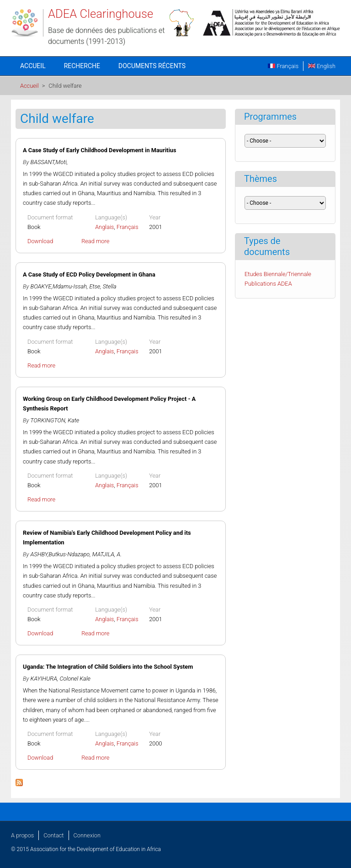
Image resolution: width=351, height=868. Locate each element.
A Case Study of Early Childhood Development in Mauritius (100, 150)
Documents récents (152, 66)
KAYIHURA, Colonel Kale (61, 679)
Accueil (33, 66)
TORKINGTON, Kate (55, 420)
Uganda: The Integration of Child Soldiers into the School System (108, 667)
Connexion (87, 835)
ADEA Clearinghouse (101, 14)
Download (40, 241)
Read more (95, 241)
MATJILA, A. (107, 554)
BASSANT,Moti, (49, 162)
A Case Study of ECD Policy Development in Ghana (89, 274)
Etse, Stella (103, 286)
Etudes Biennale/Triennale (278, 274)
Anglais (104, 227)
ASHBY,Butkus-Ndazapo (60, 554)
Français (283, 66)
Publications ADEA (268, 284)
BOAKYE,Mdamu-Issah (59, 286)
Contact (53, 835)
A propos (22, 835)
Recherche (82, 66)
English (322, 66)
